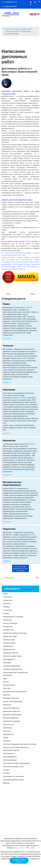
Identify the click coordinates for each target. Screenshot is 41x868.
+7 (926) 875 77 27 (10, 2)
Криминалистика (9, 649)
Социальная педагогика (12, 721)
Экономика (9, 390)
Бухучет (6, 682)
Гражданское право (10, 636)
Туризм (6, 738)
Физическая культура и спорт (13, 767)
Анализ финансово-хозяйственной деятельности (15, 674)
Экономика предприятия (12, 666)
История (6, 613)
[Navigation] (35, 14)
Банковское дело (9, 685)
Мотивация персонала (11, 698)
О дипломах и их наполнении (14, 776)
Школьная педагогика (11, 718)
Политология (8, 597)
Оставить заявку (19, 861)
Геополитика (8, 620)
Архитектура (7, 728)
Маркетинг (7, 695)
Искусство (7, 731)
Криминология (8, 646)
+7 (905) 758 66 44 (10, 6)
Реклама (6, 770)
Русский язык (8, 627)
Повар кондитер (9, 753)
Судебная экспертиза (11, 653)
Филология (9, 440)
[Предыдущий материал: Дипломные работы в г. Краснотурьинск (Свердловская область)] (8, 294)
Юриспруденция (9, 659)
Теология (8, 346)
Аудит (5, 678)
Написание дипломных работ (14, 780)
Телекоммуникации (10, 760)
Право (6, 304)
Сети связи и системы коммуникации (16, 763)
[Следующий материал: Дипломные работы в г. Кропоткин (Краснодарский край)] (33, 294)
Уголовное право (9, 640)
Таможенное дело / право (12, 656)
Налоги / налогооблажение (13, 701)
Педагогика (9, 529)
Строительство (8, 724)
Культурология (8, 734)
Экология (6, 773)
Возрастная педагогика (11, 708)
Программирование (10, 757)
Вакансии (6, 783)
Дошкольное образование (12, 715)
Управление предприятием (13, 669)
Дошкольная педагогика (12, 711)
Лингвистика (7, 600)
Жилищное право (9, 643)
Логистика (7, 688)
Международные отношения (13, 617)
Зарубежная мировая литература (15, 633)
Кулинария (7, 741)
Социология (7, 610)
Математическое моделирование (12, 483)
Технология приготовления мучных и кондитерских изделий (16, 749)
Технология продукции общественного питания (20, 744)
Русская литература (10, 623)
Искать (37, 578)
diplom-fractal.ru (20, 848)
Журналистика (8, 630)
